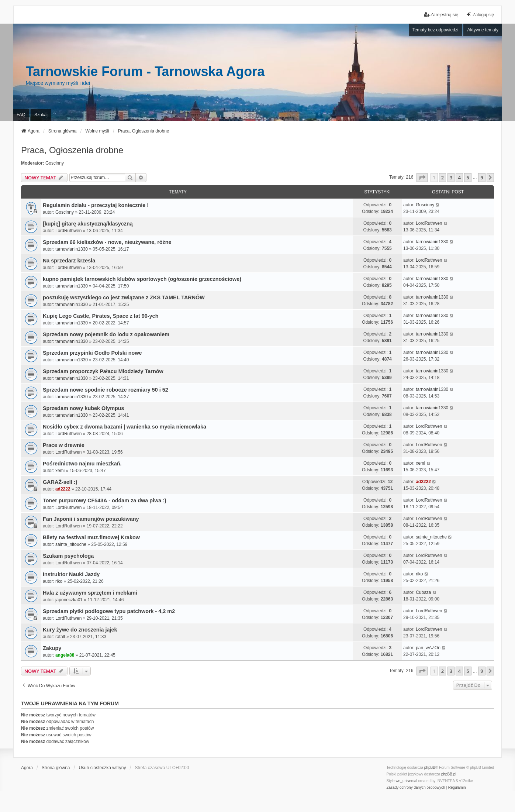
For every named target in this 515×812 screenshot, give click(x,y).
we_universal (407, 781)
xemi (60, 471)
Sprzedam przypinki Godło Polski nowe (92, 353)
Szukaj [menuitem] (41, 115)
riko (59, 581)
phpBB (430, 768)
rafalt (60, 637)
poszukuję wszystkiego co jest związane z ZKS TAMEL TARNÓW (124, 297)
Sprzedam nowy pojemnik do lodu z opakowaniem (106, 334)
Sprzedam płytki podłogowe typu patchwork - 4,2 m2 (109, 611)
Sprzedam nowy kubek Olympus (84, 408)
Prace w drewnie (64, 445)
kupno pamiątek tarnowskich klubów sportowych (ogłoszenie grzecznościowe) (142, 279)
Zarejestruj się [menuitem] (441, 15)
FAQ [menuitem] (21, 115)
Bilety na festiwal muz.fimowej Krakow (91, 537)
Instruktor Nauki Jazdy (71, 574)
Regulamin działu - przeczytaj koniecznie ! (96, 205)
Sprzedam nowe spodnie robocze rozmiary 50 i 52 (106, 390)
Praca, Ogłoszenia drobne (72, 150)
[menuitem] (416, 788)
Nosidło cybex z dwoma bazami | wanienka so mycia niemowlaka (125, 427)
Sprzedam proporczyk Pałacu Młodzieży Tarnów (103, 371)
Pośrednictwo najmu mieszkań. (82, 464)
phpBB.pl (449, 774)
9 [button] (482, 178)
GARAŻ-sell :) (60, 482)
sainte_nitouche (71, 544)
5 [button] (468, 178)
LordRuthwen (68, 231)
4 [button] (459, 178)
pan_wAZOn (428, 648)
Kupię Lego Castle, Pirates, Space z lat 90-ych (101, 316)
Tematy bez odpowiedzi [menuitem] (435, 30)
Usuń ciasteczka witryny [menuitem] (102, 768)
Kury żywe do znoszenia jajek (80, 630)
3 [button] (451, 178)
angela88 (65, 655)
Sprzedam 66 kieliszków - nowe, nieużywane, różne (107, 242)
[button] (422, 178)
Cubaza (423, 592)
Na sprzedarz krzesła (69, 261)
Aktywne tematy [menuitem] (483, 30)
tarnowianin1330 (72, 249)
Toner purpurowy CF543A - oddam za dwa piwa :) (105, 500)
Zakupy (52, 648)
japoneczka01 (69, 600)
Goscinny (55, 163)
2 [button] (443, 178)
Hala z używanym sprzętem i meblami (90, 593)
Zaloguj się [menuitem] (480, 15)
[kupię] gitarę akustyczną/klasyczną (88, 224)
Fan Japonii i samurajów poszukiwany (91, 519)
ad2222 (63, 489)
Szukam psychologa (68, 556)
